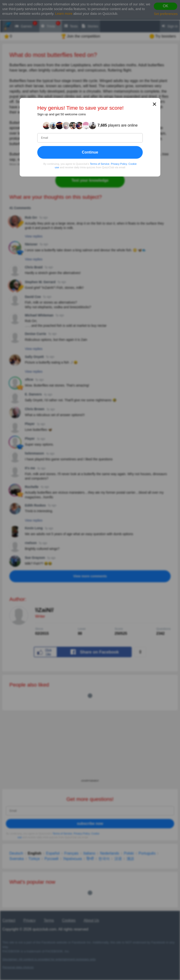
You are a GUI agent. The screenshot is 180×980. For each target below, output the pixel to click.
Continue (90, 152)
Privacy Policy (119, 164)
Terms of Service (100, 164)
